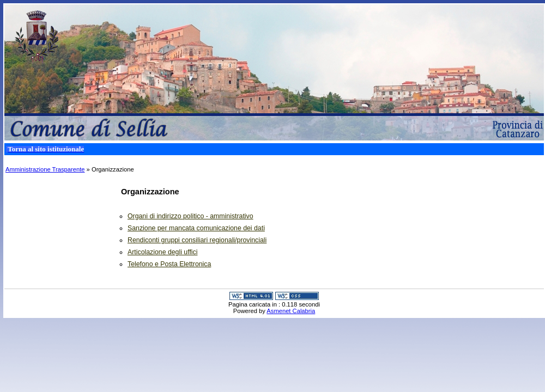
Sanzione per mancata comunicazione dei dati (196, 228)
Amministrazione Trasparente (45, 169)
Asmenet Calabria (291, 311)
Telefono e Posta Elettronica (169, 264)
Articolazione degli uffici (162, 252)
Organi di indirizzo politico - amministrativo (190, 216)
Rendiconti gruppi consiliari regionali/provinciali (197, 240)
